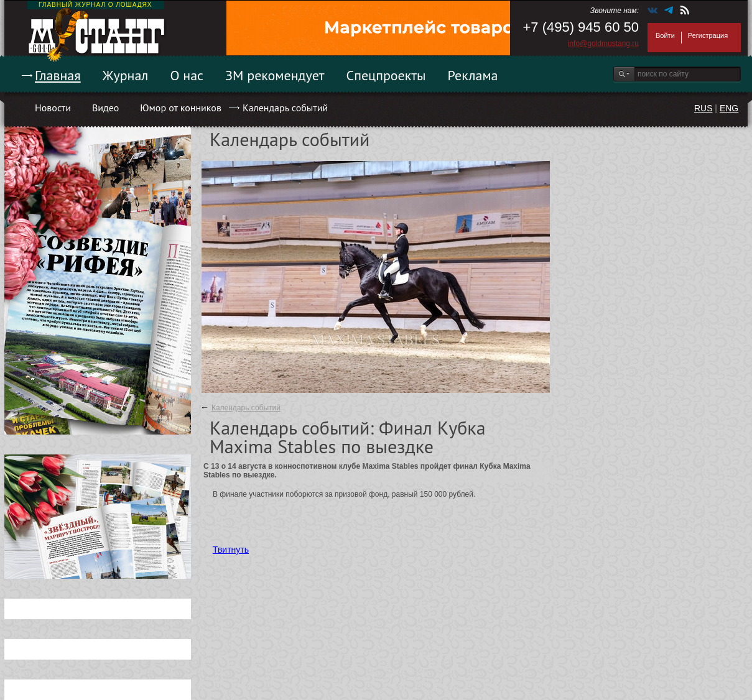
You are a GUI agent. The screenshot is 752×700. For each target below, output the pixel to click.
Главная (58, 75)
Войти (665, 35)
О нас (187, 75)
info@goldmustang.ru (603, 44)
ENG (729, 108)
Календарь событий (285, 108)
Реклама (473, 75)
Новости (53, 108)
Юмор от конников (181, 108)
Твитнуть (231, 550)
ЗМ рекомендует (275, 75)
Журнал (126, 75)
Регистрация (708, 35)
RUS (703, 108)
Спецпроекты (386, 75)
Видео (105, 108)
